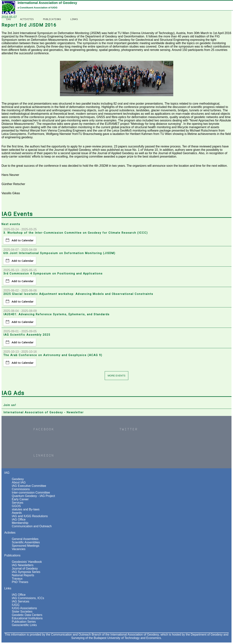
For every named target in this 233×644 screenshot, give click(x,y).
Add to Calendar (20, 240)
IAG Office (19, 519)
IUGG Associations (24, 608)
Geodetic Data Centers (27, 615)
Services (18, 503)
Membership (20, 523)
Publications (134, 5)
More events (117, 376)
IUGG (16, 605)
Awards (17, 513)
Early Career (20, 499)
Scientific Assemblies (26, 542)
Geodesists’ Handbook (27, 562)
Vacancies (19, 549)
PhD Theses (20, 582)
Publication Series (24, 622)
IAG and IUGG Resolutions (30, 516)
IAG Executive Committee (29, 486)
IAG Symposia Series (26, 572)
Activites (109, 5)
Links (157, 5)
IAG (91, 5)
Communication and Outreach (32, 526)
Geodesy (18, 479)
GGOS (16, 506)
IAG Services (21, 601)
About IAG (19, 482)
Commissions (21, 489)
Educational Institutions (27, 618)
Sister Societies (22, 612)
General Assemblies (25, 539)
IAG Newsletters (23, 565)
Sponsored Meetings (26, 546)
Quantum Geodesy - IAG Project (33, 496)
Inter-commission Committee (31, 493)
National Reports (23, 575)
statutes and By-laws (26, 509)
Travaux (17, 579)
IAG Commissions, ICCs (28, 598)
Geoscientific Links (24, 625)
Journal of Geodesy (25, 569)
